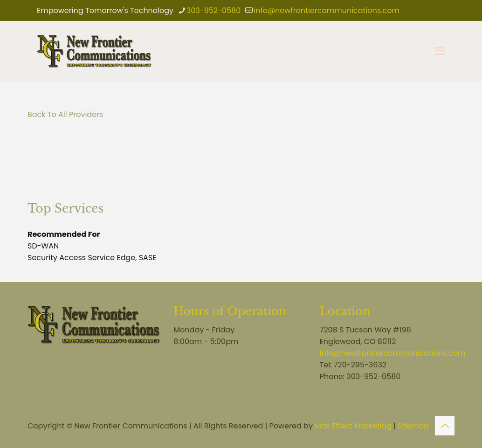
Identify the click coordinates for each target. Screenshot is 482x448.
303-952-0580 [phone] (213, 10)
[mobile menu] (440, 51)
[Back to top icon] (445, 426)
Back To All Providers (65, 114)
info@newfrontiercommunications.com (393, 353)
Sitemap (413, 426)
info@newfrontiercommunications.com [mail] (327, 10)
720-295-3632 (360, 365)
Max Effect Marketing (353, 426)
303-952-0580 (373, 376)
